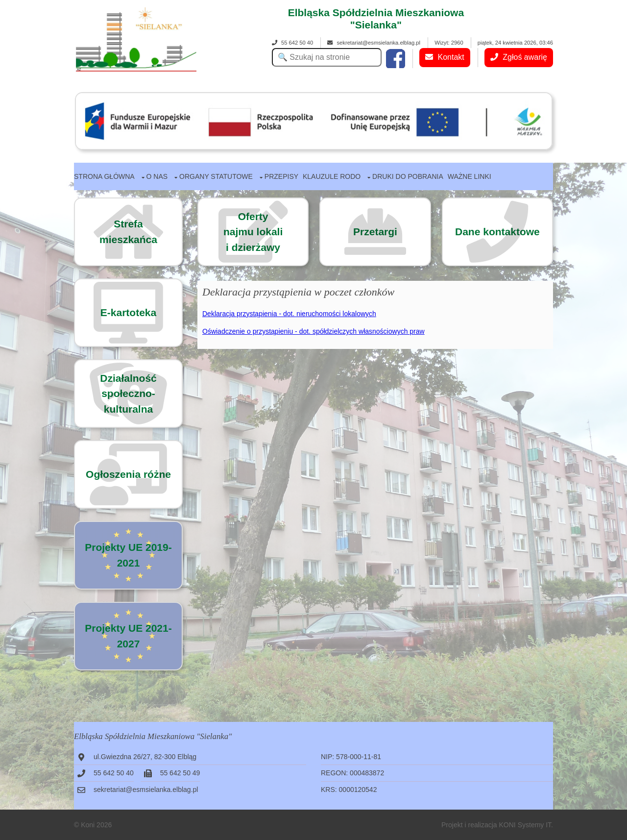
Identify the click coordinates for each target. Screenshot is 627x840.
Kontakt (445, 57)
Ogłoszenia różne (128, 474)
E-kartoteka (128, 312)
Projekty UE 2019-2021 (128, 555)
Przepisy (281, 176)
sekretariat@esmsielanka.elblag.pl (374, 43)
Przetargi (375, 232)
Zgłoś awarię (519, 57)
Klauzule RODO (332, 176)
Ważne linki (470, 176)
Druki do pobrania (408, 176)
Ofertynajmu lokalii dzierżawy (253, 232)
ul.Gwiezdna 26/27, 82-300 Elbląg (145, 757)
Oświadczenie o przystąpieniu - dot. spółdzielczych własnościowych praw (313, 331)
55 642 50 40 (292, 43)
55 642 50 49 (180, 773)
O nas (157, 176)
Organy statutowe (216, 176)
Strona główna (104, 176)
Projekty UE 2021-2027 (128, 636)
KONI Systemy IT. (526, 825)
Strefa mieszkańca (128, 232)
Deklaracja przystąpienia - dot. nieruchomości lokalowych (289, 314)
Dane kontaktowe (497, 232)
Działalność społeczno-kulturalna (128, 394)
